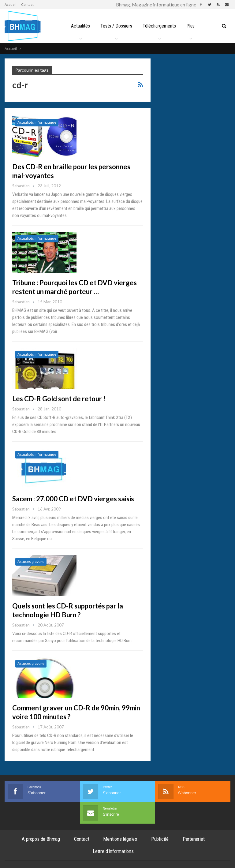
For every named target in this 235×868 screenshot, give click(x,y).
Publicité (160, 839)
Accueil (11, 4)
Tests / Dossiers (116, 26)
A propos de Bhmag (41, 839)
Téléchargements (159, 26)
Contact (27, 4)
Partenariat (194, 839)
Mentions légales (120, 839)
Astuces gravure (31, 561)
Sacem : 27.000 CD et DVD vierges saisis (73, 499)
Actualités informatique (37, 122)
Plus (190, 26)
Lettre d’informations (113, 851)
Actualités (80, 26)
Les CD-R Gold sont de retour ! (59, 399)
